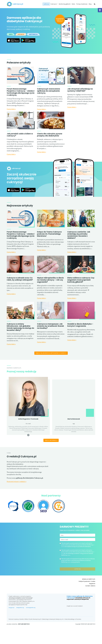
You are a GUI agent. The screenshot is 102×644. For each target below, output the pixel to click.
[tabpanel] (51, 31)
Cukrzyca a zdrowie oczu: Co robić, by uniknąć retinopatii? (20, 279)
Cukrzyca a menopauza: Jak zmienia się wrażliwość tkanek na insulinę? (50, 336)
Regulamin (92, 590)
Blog (90, 4)
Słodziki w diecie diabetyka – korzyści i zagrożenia (80, 335)
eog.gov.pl (11, 614)
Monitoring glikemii (65, 4)
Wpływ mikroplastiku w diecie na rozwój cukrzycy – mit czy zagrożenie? (50, 280)
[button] (100, 10)
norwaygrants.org (31, 614)
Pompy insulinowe (82, 4)
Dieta (73, 4)
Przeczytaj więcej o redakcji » (17, 495)
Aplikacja (46, 4)
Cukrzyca (54, 4)
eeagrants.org (20, 614)
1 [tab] (49, 52)
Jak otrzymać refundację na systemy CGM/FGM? (80, 90)
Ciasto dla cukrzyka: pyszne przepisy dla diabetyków (50, 135)
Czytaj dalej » (11, 109)
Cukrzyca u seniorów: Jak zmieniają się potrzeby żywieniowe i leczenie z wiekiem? (79, 235)
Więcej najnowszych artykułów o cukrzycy (51, 361)
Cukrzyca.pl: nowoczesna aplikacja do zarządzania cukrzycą (48, 91)
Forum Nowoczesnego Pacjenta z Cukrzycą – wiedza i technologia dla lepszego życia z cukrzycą (21, 92)
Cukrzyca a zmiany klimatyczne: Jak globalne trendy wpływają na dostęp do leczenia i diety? (20, 327)
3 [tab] (53, 52)
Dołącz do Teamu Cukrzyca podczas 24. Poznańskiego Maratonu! (49, 234)
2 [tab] (51, 52)
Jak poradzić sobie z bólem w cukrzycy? (20, 135)
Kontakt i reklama (90, 593)
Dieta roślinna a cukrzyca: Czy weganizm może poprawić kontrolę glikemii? (81, 280)
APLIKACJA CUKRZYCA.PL (89, 586)
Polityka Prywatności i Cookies (87, 588)
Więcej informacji (51, 448)
